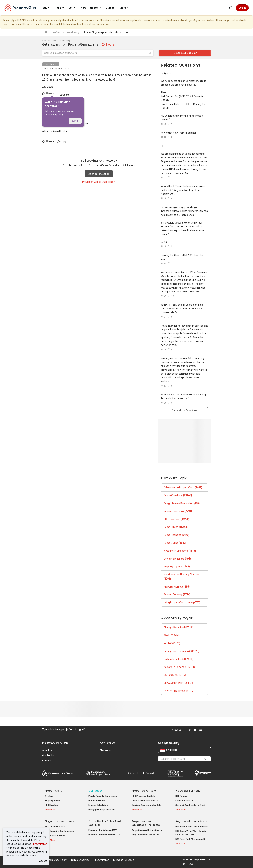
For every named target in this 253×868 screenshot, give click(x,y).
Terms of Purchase (123, 860)
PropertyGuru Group (55, 743)
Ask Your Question (99, 174)
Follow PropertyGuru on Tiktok (209, 730)
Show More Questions (184, 410)
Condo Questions (178, 495)
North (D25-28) (172, 643)
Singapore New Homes (59, 821)
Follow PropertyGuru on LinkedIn (201, 730)
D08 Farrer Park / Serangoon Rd (191, 839)
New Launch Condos (55, 827)
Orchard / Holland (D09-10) (178, 659)
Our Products (49, 755)
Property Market (177, 587)
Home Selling (175, 543)
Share (65, 95)
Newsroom (106, 750)
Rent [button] (60, 8)
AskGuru (49, 796)
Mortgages (95, 791)
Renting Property (177, 595)
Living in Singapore (177, 559)
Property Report (175, 773)
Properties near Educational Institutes (146, 823)
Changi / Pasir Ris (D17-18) (178, 627)
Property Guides (53, 801)
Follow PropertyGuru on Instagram (190, 730)
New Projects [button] (91, 8)
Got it (75, 121)
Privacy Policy (39, 844)
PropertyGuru (53, 791)
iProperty (203, 773)
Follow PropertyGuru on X (205, 730)
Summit (141, 773)
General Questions (178, 511)
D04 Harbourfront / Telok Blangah (192, 827)
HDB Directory (51, 805)
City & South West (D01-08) (179, 683)
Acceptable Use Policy (54, 860)
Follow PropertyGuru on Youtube (195, 730)
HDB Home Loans (97, 801)
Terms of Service (80, 860)
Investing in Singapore (180, 551)
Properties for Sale (144, 791)
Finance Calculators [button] (100, 805)
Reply (62, 142)
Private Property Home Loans (103, 796)
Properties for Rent (188, 791)
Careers (47, 761)
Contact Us (107, 743)
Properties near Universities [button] (147, 830)
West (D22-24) (172, 635)
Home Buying (51, 64)
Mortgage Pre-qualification (101, 810)
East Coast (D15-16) (175, 675)
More (125, 8)
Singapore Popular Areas (191, 821)
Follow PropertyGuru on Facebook (184, 730)
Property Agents (177, 567)
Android (71, 729)
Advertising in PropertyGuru (183, 487)
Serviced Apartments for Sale (146, 805)
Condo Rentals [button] (184, 801)
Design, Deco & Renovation (182, 503)
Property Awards (99, 773)
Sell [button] (73, 8)
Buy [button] (47, 8)
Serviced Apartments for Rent (190, 805)
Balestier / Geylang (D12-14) (179, 667)
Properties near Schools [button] (145, 835)
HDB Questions (176, 519)
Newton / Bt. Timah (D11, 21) (180, 691)
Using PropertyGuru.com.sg (182, 602)
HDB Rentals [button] (183, 796)
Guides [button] (110, 8)
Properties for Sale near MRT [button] (104, 830)
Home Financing (176, 535)
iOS (82, 729)
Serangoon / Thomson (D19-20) (181, 651)
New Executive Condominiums (60, 831)
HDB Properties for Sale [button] (145, 796)
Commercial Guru (57, 773)
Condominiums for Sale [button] (145, 801)
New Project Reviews (55, 836)
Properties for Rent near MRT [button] (104, 835)
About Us (47, 750)
